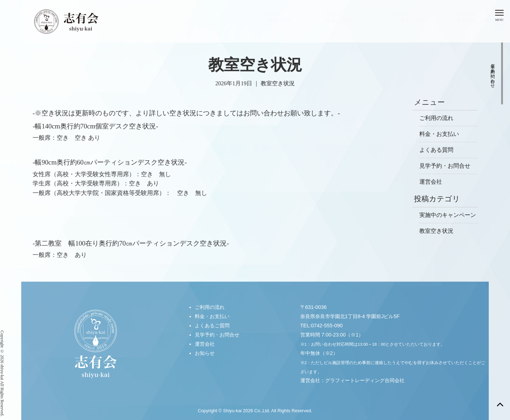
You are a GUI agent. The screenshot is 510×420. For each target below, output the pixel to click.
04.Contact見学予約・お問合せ (477, 24)
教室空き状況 (278, 83)
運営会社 (431, 182)
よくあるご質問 (212, 325)
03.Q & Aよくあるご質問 (407, 24)
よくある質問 (436, 150)
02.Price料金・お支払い (342, 24)
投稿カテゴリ (437, 199)
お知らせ (205, 353)
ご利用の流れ (436, 118)
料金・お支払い (439, 134)
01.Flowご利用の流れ (279, 24)
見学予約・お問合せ (445, 166)
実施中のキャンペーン (448, 215)
